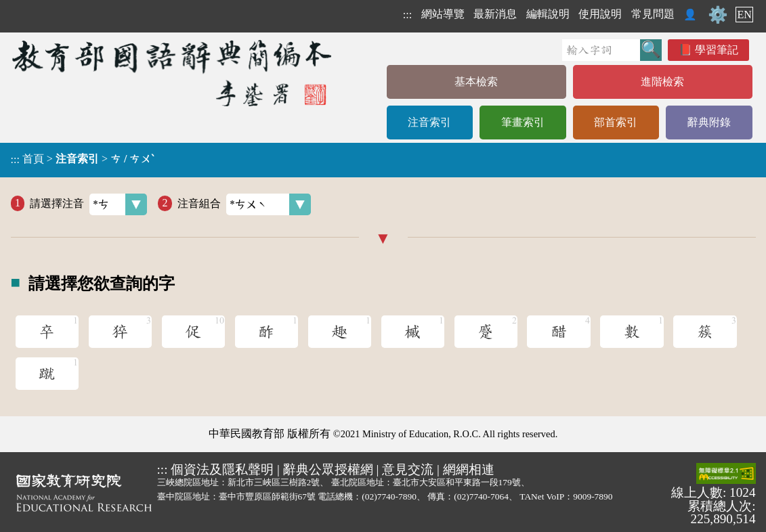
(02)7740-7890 (389, 496)
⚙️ (718, 15)
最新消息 (495, 14)
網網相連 (469, 469)
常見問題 (653, 14)
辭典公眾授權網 (328, 469)
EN (744, 15)
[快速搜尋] (601, 50)
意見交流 (408, 469)
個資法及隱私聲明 (222, 469)
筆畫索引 (523, 122)
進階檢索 (662, 82)
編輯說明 (548, 14)
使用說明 (600, 14)
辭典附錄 (709, 122)
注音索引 (429, 122)
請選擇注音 (88, 204)
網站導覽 (443, 14)
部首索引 (616, 122)
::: (407, 15)
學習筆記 (717, 50)
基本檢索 (476, 82)
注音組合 (244, 204)
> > (83, 159)
